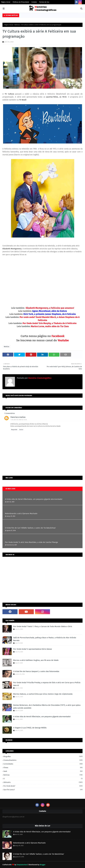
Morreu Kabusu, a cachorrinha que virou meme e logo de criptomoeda (43, 694)
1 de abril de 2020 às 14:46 (19, 420)
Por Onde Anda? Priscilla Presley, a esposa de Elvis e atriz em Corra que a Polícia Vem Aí (47, 684)
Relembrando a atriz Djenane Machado (21, 514)
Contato (34, 2)
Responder (14, 430)
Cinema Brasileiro (43, 760)
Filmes (43, 768)
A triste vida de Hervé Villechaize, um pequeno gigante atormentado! (34, 499)
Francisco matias (18, 417)
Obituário (43, 782)
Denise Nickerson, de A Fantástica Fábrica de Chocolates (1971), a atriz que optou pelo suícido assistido (47, 707)
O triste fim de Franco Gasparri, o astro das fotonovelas (36, 671)
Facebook (58, 336)
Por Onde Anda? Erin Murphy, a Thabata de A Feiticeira (50, 323)
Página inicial (9, 25)
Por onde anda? (43, 786)
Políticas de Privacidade (21, 2)
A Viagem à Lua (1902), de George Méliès (30, 728)
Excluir (21, 430)
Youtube (63, 340)
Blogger (43, 865)
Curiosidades (43, 764)
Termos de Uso (44, 2)
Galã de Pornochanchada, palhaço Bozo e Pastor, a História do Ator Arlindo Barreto (45, 639)
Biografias (43, 756)
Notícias (17, 25)
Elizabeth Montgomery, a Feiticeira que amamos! (50, 308)
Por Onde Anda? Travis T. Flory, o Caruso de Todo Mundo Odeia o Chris (43, 626)
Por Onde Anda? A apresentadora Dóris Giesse (33, 649)
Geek (43, 771)
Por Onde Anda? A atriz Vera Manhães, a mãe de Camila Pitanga (31, 542)
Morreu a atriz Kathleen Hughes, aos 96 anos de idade (36, 660)
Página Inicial (6, 2)
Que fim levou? (43, 790)
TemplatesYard (22, 865)
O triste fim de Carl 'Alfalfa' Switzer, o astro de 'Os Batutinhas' (30, 528)
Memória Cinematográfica (40, 378)
